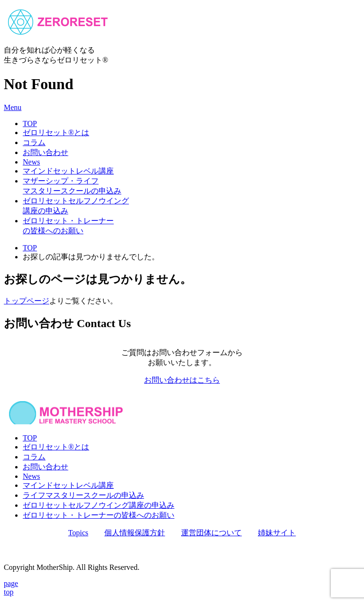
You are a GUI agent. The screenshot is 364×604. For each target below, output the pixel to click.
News (31, 162)
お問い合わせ (45, 152)
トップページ (27, 301)
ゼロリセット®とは (56, 133)
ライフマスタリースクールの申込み (83, 495)
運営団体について (211, 533)
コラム (34, 142)
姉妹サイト (277, 533)
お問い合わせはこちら (182, 380)
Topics (78, 533)
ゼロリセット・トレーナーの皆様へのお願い (99, 515)
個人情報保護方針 (135, 533)
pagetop (11, 588)
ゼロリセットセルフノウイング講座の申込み (99, 505)
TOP (30, 124)
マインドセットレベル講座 (68, 171)
